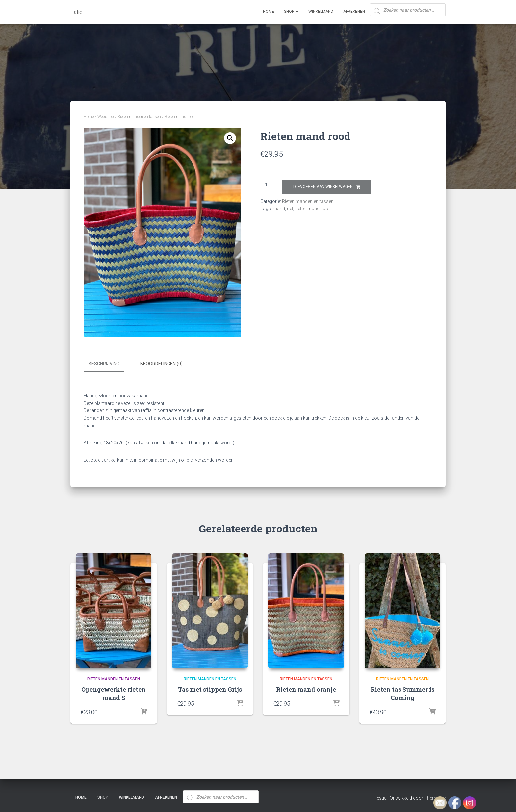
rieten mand (307, 209)
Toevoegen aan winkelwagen (323, 187)
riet (290, 209)
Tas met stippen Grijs (210, 689)
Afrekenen (354, 12)
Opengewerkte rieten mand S (114, 693)
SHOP (291, 12)
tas (325, 209)
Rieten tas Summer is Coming (402, 693)
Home (269, 12)
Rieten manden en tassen (139, 117)
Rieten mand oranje (306, 689)
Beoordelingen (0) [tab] (161, 364)
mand (279, 209)
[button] (230, 138)
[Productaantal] (269, 185)
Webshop (106, 117)
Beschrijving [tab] (104, 364)
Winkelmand (321, 12)
